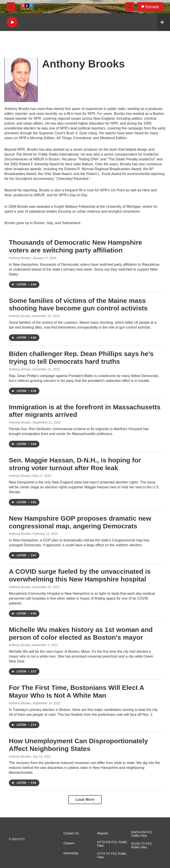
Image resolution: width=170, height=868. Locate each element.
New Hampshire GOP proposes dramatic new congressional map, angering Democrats (80, 522)
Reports (103, 833)
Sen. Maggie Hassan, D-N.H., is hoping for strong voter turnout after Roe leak (75, 464)
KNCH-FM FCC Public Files (142, 834)
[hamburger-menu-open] (11, 7)
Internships (71, 853)
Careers (69, 843)
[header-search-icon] (130, 7)
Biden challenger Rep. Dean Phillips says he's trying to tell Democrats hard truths (81, 358)
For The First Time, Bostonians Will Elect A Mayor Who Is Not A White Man (76, 691)
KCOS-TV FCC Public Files (142, 846)
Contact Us (71, 833)
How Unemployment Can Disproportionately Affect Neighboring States (78, 745)
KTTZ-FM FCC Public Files (112, 844)
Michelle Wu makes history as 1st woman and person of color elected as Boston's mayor (81, 633)
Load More (85, 800)
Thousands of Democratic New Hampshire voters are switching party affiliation (75, 246)
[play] (12, 22)
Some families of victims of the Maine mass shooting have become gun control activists (78, 304)
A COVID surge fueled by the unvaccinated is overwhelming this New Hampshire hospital (80, 575)
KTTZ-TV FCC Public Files (112, 855)
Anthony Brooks (20, 258)
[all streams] (163, 22)
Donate (152, 7)
